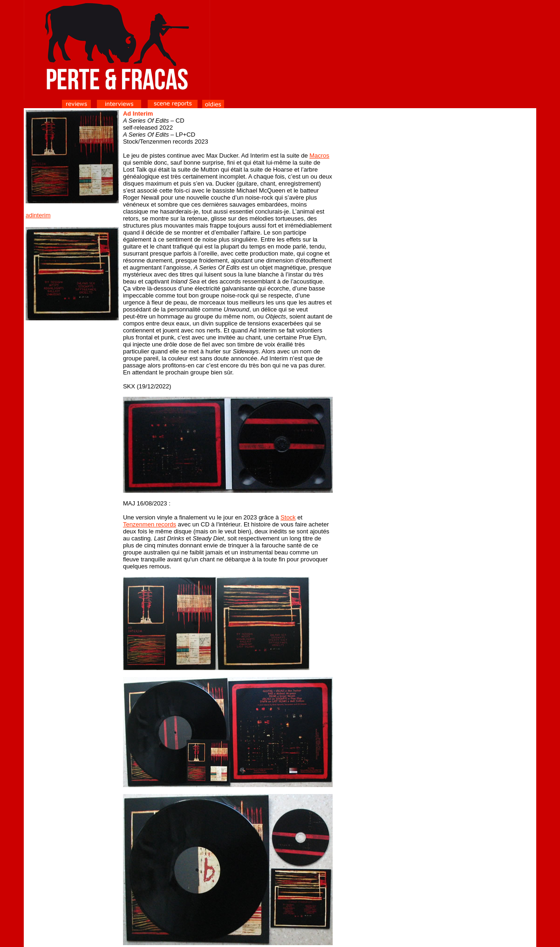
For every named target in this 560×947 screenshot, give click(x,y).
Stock (288, 517)
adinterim (38, 215)
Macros (319, 156)
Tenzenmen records (150, 524)
